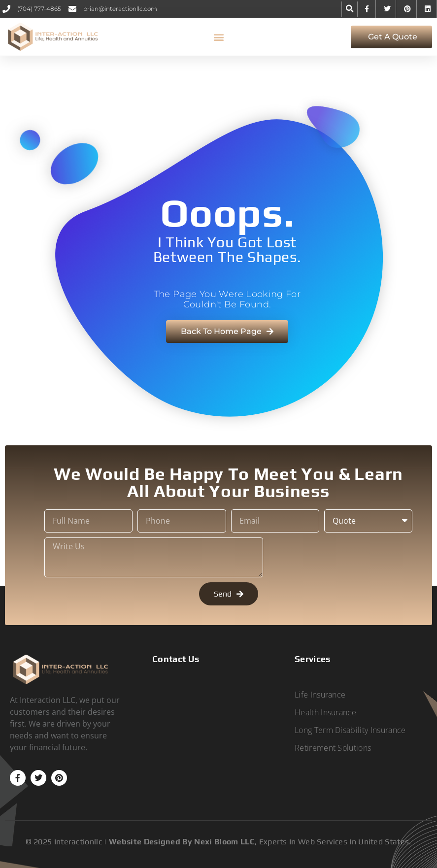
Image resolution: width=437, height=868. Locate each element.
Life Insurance (320, 695)
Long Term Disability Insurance (350, 730)
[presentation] (343, 558)
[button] (350, 9)
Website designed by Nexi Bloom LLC (182, 842)
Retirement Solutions (333, 748)
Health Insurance (325, 712)
